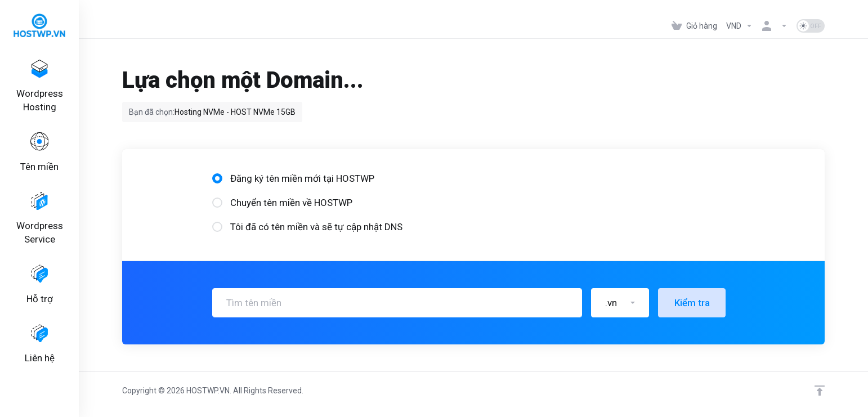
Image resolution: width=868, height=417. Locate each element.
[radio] (217, 178)
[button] (620, 303)
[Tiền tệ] (739, 26)
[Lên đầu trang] (820, 391)
